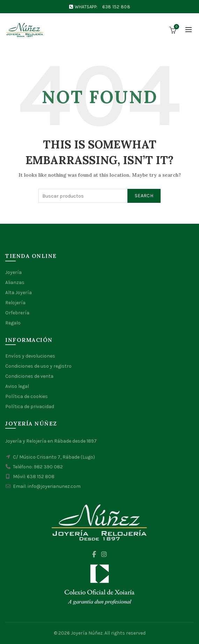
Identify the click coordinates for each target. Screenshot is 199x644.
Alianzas (15, 282)
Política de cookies (27, 396)
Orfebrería (17, 313)
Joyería (13, 272)
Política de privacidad (30, 407)
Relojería (15, 303)
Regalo (13, 323)
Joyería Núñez (87, 633)
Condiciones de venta (29, 376)
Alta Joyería (19, 293)
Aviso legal (17, 386)
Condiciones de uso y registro (38, 366)
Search (144, 196)
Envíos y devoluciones (30, 356)
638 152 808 (116, 7)
